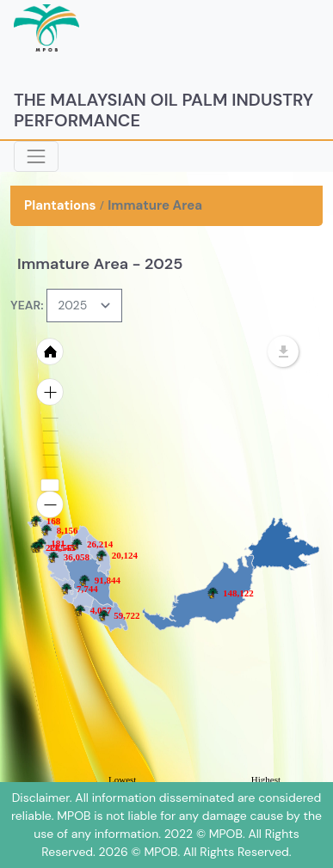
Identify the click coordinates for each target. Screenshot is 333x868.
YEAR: (27, 305)
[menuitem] (83, 598)
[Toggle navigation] (36, 156)
